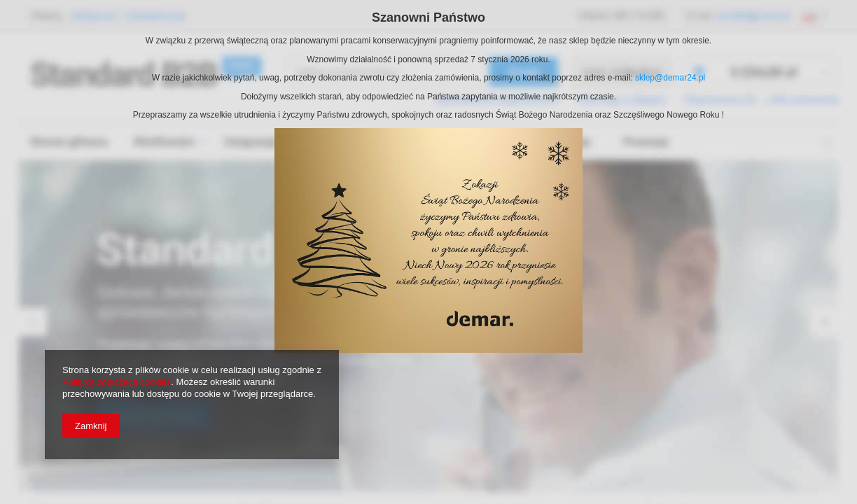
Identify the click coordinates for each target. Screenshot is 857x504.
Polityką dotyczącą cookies (117, 382)
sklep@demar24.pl (670, 78)
